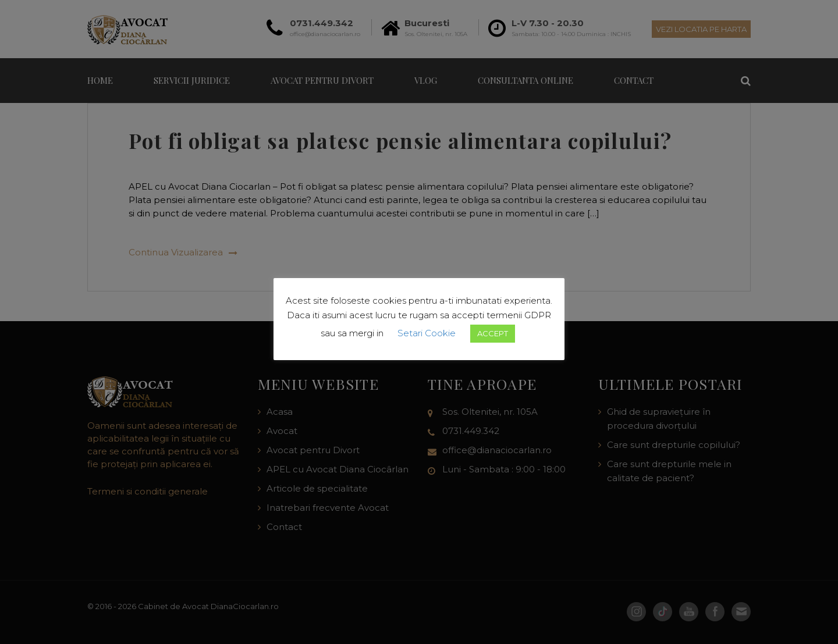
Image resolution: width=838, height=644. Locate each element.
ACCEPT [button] (493, 333)
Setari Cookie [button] (427, 333)
